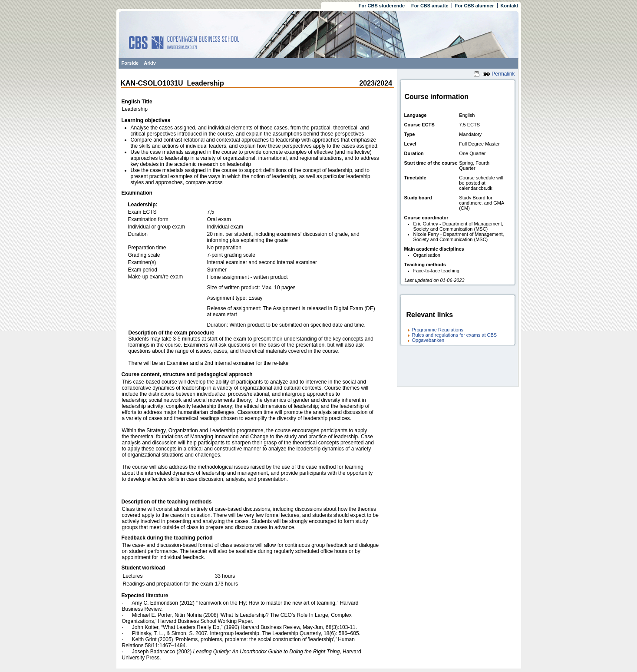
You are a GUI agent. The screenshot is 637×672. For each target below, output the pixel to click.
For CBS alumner (475, 6)
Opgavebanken (428, 340)
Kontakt (510, 6)
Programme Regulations (438, 330)
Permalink (499, 74)
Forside (130, 63)
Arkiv (150, 63)
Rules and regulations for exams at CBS (455, 335)
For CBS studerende (382, 6)
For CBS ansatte (430, 6)
